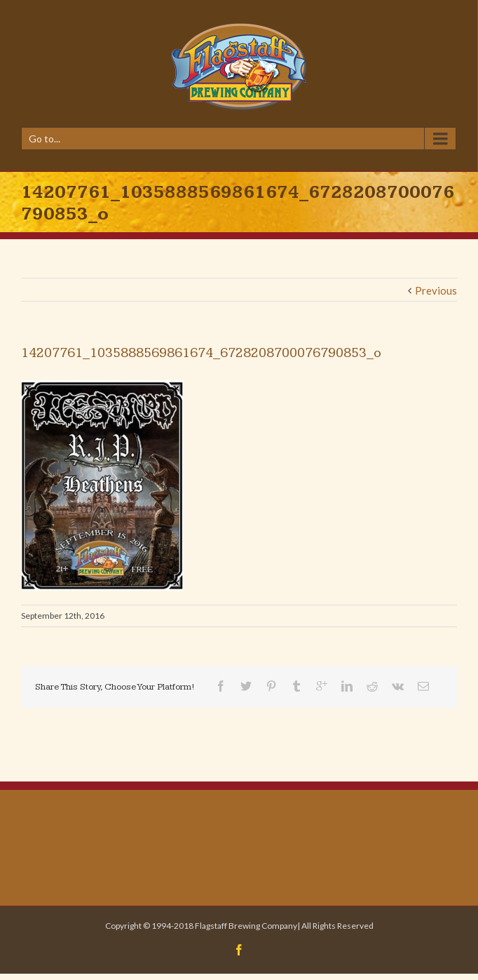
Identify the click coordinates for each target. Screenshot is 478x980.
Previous (436, 290)
